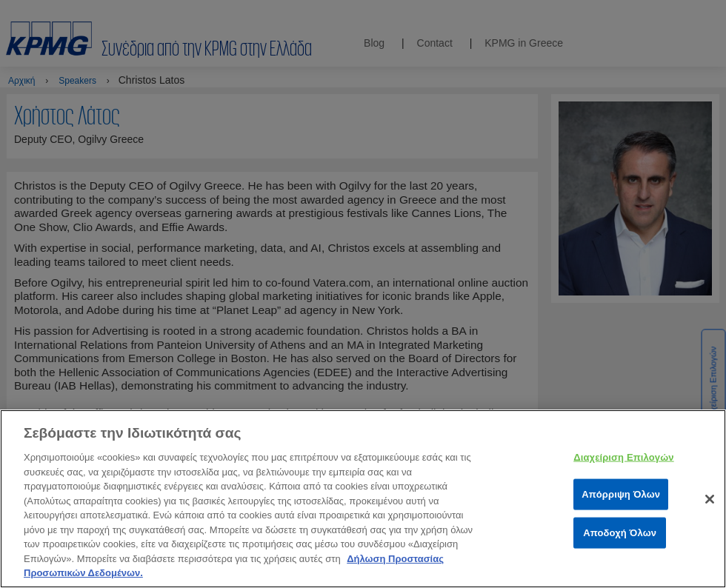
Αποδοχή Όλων (620, 546)
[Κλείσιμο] (710, 512)
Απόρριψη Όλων (621, 508)
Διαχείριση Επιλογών (623, 471)
